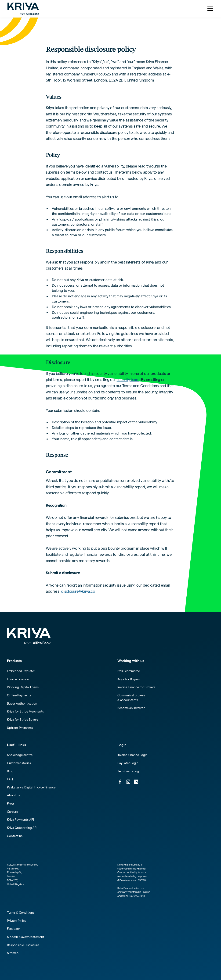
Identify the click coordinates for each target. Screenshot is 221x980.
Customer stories (19, 763)
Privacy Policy (17, 921)
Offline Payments (19, 695)
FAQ (10, 779)
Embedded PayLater (21, 671)
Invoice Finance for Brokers (136, 687)
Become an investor (131, 708)
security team (128, 380)
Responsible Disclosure (23, 945)
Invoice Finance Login (132, 755)
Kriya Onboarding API (22, 828)
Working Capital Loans (23, 687)
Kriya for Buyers (129, 679)
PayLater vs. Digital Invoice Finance (31, 787)
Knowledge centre (20, 755)
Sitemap (13, 953)
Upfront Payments (20, 728)
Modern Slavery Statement (26, 937)
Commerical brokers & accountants (131, 698)
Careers (12, 812)
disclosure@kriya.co (78, 591)
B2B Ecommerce (129, 671)
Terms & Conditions (21, 912)
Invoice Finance (18, 679)
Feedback (14, 929)
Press (11, 803)
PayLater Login (128, 763)
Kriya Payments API (20, 820)
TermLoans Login (129, 771)
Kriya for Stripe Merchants (25, 711)
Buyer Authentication (22, 703)
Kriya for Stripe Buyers (23, 720)
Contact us (15, 836)
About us (13, 795)
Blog (10, 771)
